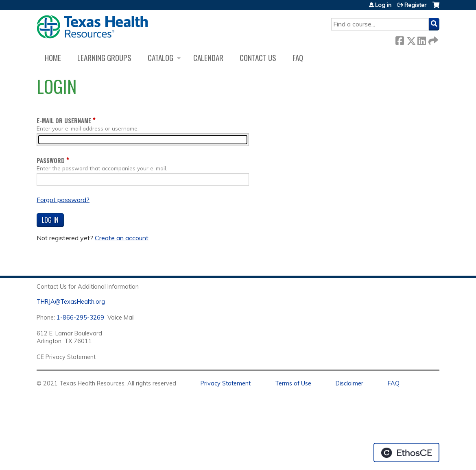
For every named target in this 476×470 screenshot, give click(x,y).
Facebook (400, 39)
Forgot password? (63, 200)
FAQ (298, 58)
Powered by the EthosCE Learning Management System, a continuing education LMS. (406, 453)
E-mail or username (64, 121)
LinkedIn (421, 39)
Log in (383, 5)
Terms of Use (293, 383)
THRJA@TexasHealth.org (71, 302)
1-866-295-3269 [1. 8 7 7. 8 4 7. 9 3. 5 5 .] (80, 318)
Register (415, 5)
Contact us (258, 58)
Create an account (122, 238)
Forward (432, 39)
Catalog (160, 58)
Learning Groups (104, 58)
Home (53, 58)
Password (51, 160)
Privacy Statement (226, 383)
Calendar (208, 58)
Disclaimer (349, 383)
